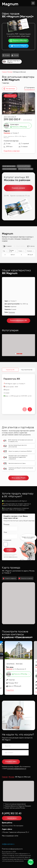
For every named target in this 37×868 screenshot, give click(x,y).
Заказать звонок (12, 818)
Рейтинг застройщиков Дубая (9, 169)
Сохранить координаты (9, 579)
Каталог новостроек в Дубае (9, 166)
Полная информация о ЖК (19, 321)
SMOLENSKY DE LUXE (13, 665)
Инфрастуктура (20, 370)
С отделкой (9, 246)
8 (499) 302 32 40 (12, 814)
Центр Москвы (11, 662)
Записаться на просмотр (26, 579)
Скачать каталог (18, 188)
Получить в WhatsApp (19, 41)
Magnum (7, 131)
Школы (27, 370)
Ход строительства (14, 370)
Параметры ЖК (7, 370)
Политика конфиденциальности (12, 849)
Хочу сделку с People (19, 478)
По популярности (30, 90)
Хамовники (12, 312)
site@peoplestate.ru (8, 844)
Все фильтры (9, 89)
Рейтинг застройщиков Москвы (26, 169)
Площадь (7, 525)
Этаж (5, 532)
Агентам (15, 55)
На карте (6, 55)
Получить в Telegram (19, 46)
